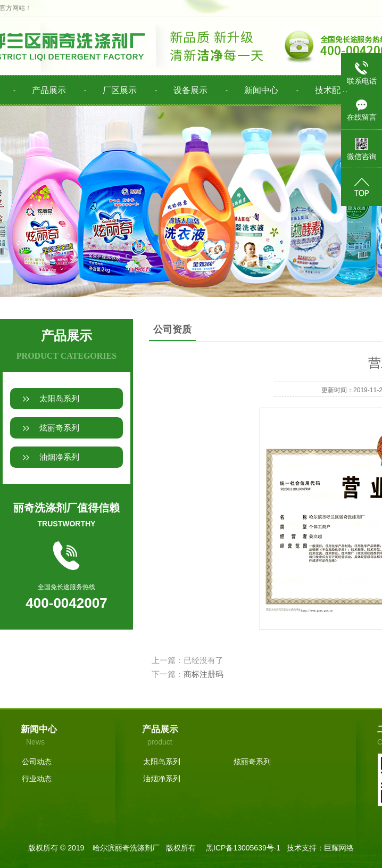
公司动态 (37, 762)
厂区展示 (120, 90)
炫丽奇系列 (59, 428)
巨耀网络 (339, 848)
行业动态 (37, 779)
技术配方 (332, 90)
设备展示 (190, 90)
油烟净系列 (59, 457)
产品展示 (49, 90)
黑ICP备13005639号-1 (243, 848)
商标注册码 (204, 674)
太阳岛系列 (59, 399)
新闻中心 (261, 90)
